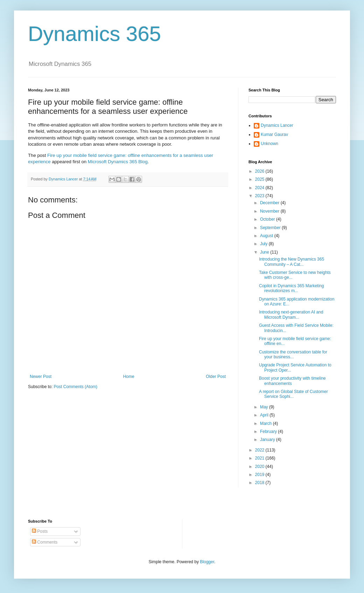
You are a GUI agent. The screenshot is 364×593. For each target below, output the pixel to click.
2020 (260, 467)
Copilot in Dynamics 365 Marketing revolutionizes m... (291, 288)
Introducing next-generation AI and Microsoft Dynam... (291, 315)
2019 (260, 475)
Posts (40, 531)
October (268, 219)
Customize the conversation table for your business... (293, 354)
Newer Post (41, 377)
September (271, 228)
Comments (45, 542)
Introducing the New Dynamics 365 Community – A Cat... (292, 262)
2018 (260, 483)
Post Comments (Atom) (75, 387)
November (270, 211)
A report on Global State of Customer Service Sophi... (293, 394)
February (269, 432)
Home (129, 377)
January (268, 440)
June (265, 252)
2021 (260, 458)
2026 (260, 171)
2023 (260, 196)
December (270, 203)
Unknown (269, 144)
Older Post (216, 377)
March (267, 423)
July (264, 244)
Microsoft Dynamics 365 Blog (118, 162)
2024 (260, 188)
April (265, 415)
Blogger (207, 562)
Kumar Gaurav (274, 135)
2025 (260, 179)
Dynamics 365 (94, 34)
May (265, 407)
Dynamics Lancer (277, 125)
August (267, 236)
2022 (260, 450)
